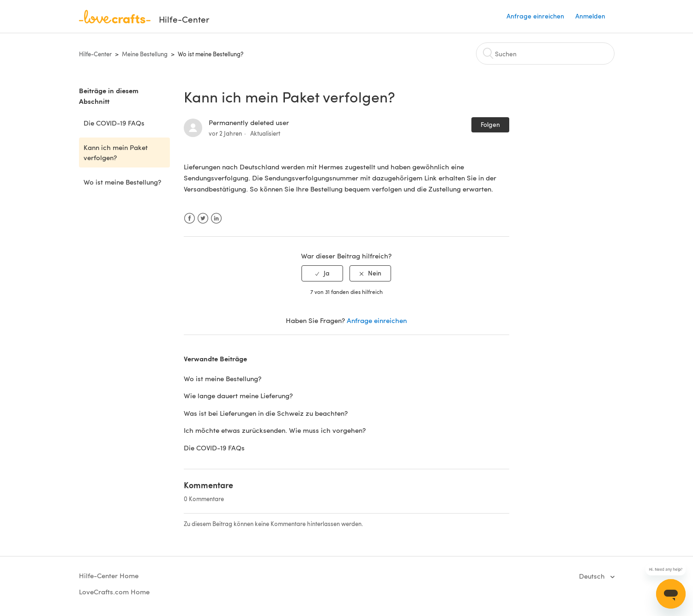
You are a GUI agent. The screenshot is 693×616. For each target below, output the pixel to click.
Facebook (190, 218)
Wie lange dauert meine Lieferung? (238, 395)
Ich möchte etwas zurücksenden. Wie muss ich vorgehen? (275, 430)
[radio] (322, 273)
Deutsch (593, 576)
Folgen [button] (490, 124)
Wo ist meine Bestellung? (211, 54)
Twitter (203, 218)
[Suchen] (545, 54)
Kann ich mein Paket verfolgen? (116, 153)
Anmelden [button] (590, 16)
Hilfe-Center (95, 54)
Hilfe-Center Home (109, 575)
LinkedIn (216, 218)
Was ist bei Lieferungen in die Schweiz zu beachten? (266, 413)
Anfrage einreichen (535, 16)
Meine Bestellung (145, 54)
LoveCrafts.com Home (114, 592)
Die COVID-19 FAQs (114, 123)
